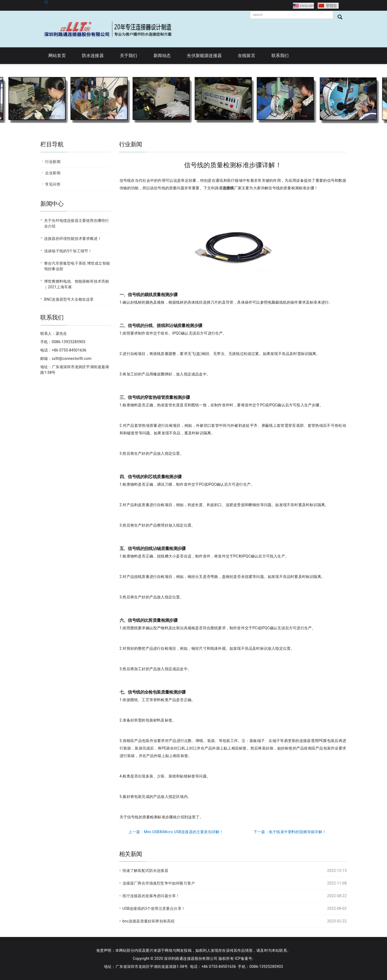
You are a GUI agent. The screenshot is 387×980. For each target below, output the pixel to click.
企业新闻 (53, 173)
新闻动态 (162, 56)
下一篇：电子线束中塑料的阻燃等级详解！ (290, 832)
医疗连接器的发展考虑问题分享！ (151, 896)
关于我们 (129, 56)
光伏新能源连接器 (204, 56)
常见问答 (53, 184)
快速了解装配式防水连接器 (145, 871)
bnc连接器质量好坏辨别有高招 (149, 921)
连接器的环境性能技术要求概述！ (73, 239)
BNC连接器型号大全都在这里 (69, 299)
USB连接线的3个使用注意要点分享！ (154, 908)
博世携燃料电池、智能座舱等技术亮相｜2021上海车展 (76, 284)
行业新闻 (53, 162)
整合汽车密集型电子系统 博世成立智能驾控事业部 (77, 266)
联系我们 (280, 56)
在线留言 (247, 56)
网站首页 (57, 56)
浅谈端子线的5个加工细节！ (68, 251)
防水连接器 (93, 56)
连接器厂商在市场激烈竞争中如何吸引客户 (159, 883)
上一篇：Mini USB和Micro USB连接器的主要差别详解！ (176, 832)
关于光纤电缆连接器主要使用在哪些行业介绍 (76, 223)
